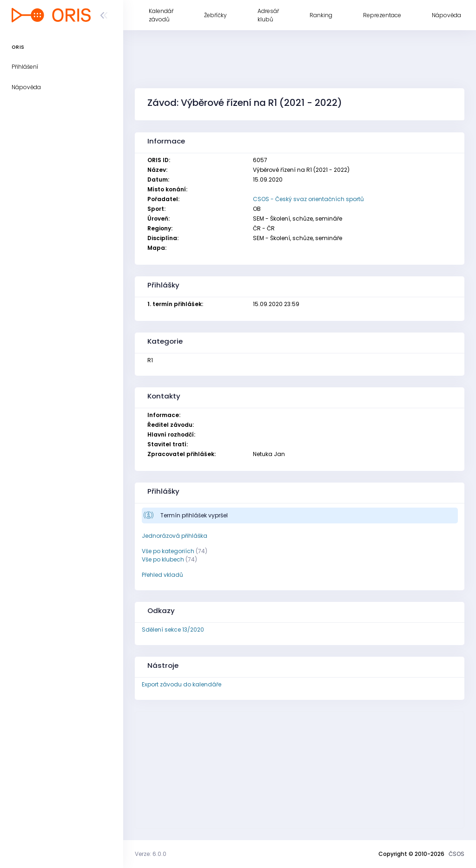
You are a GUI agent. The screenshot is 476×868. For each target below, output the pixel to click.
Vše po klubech (163, 559)
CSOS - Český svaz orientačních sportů (308, 199)
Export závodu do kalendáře (182, 684)
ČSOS (456, 854)
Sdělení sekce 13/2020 (173, 630)
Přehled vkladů (162, 575)
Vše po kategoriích (168, 551)
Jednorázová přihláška (175, 536)
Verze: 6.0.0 (151, 854)
